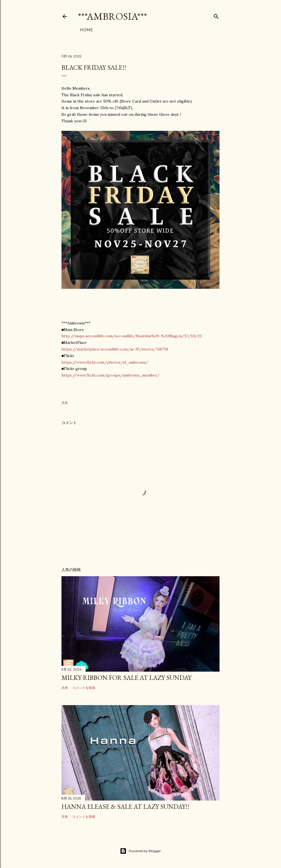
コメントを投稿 (84, 688)
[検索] (216, 15)
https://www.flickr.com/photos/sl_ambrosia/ (105, 362)
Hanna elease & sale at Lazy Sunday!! (125, 806)
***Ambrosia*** (113, 16)
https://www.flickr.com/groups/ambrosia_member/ (111, 375)
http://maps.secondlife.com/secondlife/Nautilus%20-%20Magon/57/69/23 (132, 336)
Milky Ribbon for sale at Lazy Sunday (127, 678)
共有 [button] (65, 403)
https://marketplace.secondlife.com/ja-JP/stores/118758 (115, 349)
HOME (86, 30)
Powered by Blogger (140, 851)
